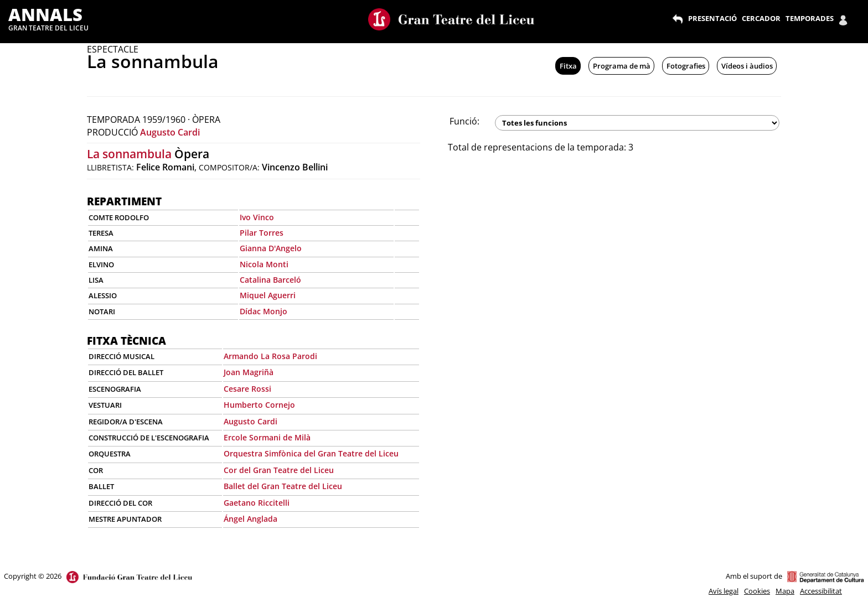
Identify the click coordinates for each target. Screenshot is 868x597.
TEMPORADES (810, 18)
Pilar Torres (262, 233)
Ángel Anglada (250, 519)
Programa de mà (622, 66)
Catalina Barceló (270, 280)
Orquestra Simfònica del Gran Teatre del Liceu (311, 453)
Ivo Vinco (257, 217)
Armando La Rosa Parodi (270, 356)
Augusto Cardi (170, 132)
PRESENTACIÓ (712, 18)
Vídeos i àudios (747, 66)
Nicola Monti (264, 264)
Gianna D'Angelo (271, 248)
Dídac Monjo (263, 311)
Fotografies (686, 66)
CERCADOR (761, 18)
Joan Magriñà (249, 372)
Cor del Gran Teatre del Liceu (279, 470)
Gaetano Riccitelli (257, 503)
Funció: (464, 121)
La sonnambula (129, 154)
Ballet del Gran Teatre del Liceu (283, 486)
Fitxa (568, 66)
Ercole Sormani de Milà (267, 437)
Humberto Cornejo (259, 405)
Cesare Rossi (247, 389)
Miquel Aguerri (268, 295)
